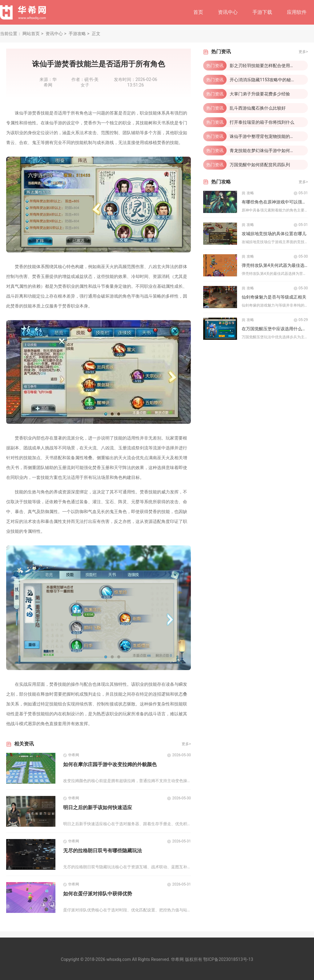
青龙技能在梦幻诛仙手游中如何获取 (264, 151)
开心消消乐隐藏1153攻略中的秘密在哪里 (269, 80)
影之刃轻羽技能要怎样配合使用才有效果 (268, 66)
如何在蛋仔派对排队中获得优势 (98, 894)
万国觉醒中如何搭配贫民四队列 (260, 165)
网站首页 (31, 34)
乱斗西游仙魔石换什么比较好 (258, 108)
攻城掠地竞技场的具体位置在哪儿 (274, 234)
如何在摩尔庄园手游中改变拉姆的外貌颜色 (110, 764)
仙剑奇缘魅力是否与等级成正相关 (274, 297)
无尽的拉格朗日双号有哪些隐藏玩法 (103, 851)
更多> (186, 744)
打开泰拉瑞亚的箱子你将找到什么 (262, 122)
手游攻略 (77, 34)
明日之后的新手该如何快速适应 (98, 807)
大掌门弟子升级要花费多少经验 (260, 94)
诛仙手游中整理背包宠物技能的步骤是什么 (271, 136)
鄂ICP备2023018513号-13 (228, 959)
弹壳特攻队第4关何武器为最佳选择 (275, 265)
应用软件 (297, 12)
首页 (198, 12)
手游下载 (262, 12)
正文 (96, 34)
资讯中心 (228, 12)
